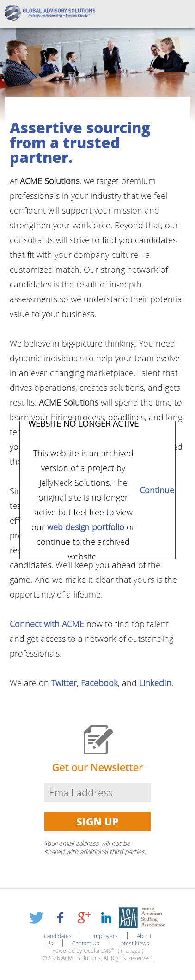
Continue (157, 490)
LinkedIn (155, 683)
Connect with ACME (47, 624)
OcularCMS (99, 950)
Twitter (64, 683)
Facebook (99, 683)
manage (131, 950)
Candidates (58, 936)
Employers (104, 936)
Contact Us (86, 943)
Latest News (134, 943)
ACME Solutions (53, 14)
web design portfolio (86, 527)
